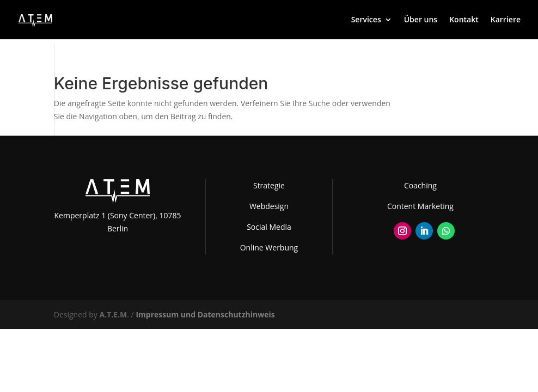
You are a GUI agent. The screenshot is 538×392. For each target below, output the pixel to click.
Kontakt (464, 20)
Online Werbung (269, 247)
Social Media (269, 227)
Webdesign (269, 206)
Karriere (506, 20)
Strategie (269, 185)
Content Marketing (420, 206)
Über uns (421, 20)
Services (366, 20)
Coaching (420, 185)
